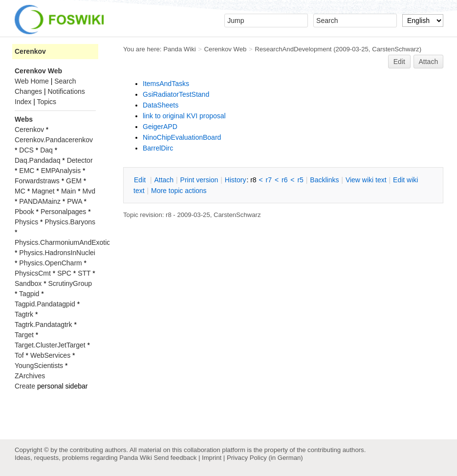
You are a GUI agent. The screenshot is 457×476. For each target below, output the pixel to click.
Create (25, 386)
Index (23, 102)
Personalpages (63, 212)
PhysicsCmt (33, 273)
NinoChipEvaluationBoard (182, 137)
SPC (64, 273)
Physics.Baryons (70, 222)
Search (65, 81)
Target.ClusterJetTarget (50, 345)
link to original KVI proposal (184, 116)
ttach (164, 180)
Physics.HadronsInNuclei (57, 253)
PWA (75, 201)
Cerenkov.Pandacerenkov (54, 140)
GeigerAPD (160, 127)
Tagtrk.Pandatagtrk (44, 325)
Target (24, 335)
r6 (284, 180)
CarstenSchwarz (396, 49)
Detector (80, 160)
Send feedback (175, 458)
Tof (19, 355)
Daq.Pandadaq (37, 160)
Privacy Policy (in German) (265, 458)
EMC (27, 171)
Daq (46, 150)
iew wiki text (366, 180)
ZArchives (30, 376)
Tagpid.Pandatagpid (45, 304)
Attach (429, 62)
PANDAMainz (40, 201)
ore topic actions (179, 191)
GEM (74, 181)
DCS (26, 150)
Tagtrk (24, 314)
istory (236, 180)
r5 (300, 180)
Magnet (43, 191)
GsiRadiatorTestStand (176, 94)
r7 (269, 180)
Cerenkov (30, 51)
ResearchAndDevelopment (293, 49)
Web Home (32, 81)
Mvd (89, 191)
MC (20, 191)
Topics (46, 102)
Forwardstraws (37, 181)
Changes (28, 91)
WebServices (50, 355)
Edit (399, 62)
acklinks (324, 180)
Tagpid (29, 294)
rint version (199, 180)
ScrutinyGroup (70, 283)
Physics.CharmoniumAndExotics (64, 242)
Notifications (66, 91)
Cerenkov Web (226, 49)
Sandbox (28, 283)
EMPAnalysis (61, 171)
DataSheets (161, 105)
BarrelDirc (158, 148)
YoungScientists (39, 366)
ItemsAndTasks (166, 84)
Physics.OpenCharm (50, 263)
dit (141, 180)
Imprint (212, 458)
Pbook (24, 212)
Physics (26, 222)
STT (84, 273)
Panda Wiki (180, 49)
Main (68, 191)
